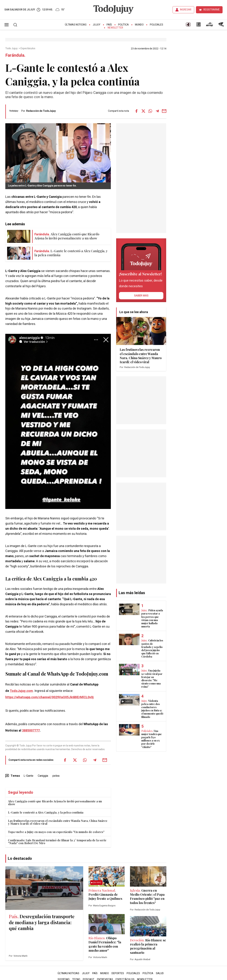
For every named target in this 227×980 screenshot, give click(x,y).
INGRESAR (186, 10)
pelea (56, 776)
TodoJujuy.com (21, 691)
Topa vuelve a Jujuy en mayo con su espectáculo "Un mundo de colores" (56, 832)
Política (123, 25)
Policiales (157, 25)
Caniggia (43, 776)
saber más (141, 296)
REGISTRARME (212, 10)
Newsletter (115, 28)
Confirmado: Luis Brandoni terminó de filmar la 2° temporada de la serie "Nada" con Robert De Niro (57, 842)
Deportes (118, 973)
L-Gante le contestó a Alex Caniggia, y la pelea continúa (46, 812)
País (109, 25)
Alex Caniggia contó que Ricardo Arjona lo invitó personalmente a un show (55, 803)
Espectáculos (28, 49)
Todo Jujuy (12, 49)
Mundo (139, 25)
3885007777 (31, 731)
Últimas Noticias (76, 25)
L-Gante (28, 776)
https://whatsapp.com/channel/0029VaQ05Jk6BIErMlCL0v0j (49, 697)
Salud (160, 973)
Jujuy (97, 25)
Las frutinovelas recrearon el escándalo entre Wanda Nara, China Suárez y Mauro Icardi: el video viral (58, 822)
